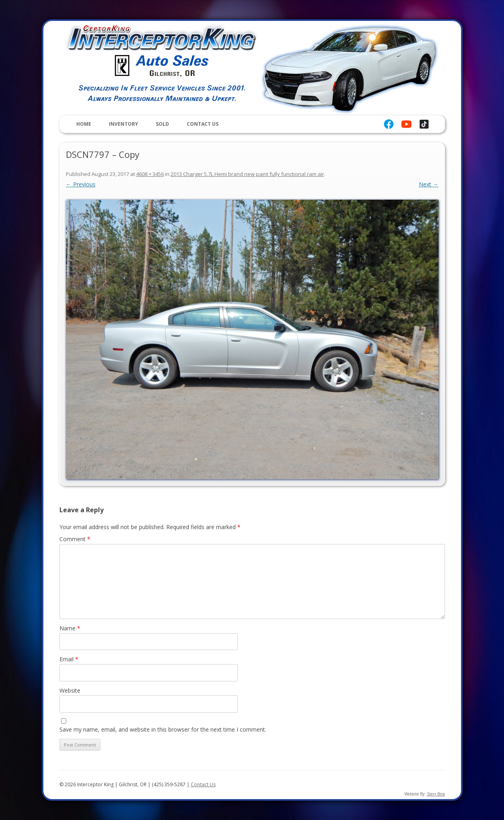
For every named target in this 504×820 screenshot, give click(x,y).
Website (70, 690)
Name (70, 628)
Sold (162, 124)
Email (69, 659)
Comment (75, 539)
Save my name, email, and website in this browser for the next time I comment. (163, 729)
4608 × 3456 (150, 174)
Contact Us (203, 124)
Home (84, 124)
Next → (429, 184)
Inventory (123, 124)
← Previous (81, 184)
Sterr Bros (436, 794)
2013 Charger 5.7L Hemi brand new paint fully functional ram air (247, 174)
